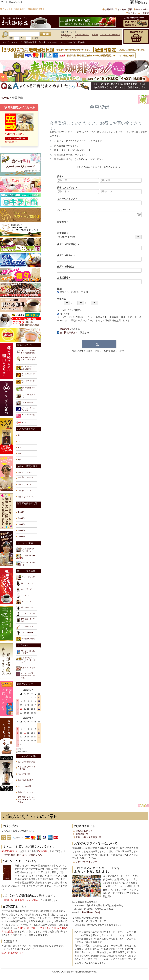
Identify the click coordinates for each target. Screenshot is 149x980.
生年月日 (62, 299)
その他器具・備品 (25, 639)
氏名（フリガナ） (68, 188)
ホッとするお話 (24, 774)
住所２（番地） (66, 255)
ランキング (16, 42)
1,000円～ (22, 512)
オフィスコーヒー (25, 614)
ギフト (21, 423)
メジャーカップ (25, 627)
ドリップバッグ (82, 35)
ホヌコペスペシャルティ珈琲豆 (25, 368)
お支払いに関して (84, 831)
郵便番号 (63, 222)
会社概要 (109, 9)
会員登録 (145, 13)
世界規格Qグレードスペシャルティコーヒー (26, 360)
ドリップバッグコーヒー (25, 396)
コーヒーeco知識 (24, 786)
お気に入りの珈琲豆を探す (73, 42)
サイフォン (23, 596)
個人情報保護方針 (69, 332)
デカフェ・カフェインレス (25, 409)
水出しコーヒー (25, 633)
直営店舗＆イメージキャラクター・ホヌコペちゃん (27, 799)
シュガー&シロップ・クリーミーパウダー (25, 660)
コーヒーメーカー (25, 583)
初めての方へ (143, 9)
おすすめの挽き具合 (26, 780)
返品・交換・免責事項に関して (91, 837)
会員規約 (64, 329)
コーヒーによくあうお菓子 (25, 652)
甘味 (20, 447)
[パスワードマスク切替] (139, 214)
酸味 (20, 460)
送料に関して (82, 834)
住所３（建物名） (66, 267)
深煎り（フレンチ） (26, 472)
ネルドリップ (24, 590)
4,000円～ (22, 530)
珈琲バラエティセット (25, 564)
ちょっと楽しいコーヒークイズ (27, 768)
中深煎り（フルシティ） (26, 478)
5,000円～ (22, 536)
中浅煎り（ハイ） (25, 491)
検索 (46, 34)
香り (20, 435)
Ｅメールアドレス (68, 199)
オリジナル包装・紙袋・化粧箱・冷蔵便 (25, 675)
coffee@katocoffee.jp (90, 912)
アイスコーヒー (72, 37)
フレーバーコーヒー (25, 416)
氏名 (61, 177)
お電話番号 (64, 278)
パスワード (64, 210)
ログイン (132, 13)
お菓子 (95, 35)
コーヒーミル (24, 602)
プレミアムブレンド (25, 375)
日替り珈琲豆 (30, 42)
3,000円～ (22, 524)
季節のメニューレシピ (27, 792)
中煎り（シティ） (25, 485)
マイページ (53, 42)
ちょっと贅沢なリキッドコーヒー (25, 550)
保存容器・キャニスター (25, 620)
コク (20, 441)
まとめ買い (66, 35)
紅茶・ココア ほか (26, 668)
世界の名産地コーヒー (25, 389)
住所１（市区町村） (69, 244)
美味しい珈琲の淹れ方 (27, 762)
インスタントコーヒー (25, 557)
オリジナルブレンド (25, 382)
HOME (5, 98)
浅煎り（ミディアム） (27, 497)
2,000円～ (22, 518)
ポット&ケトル (24, 608)
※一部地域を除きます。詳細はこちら (23, 855)
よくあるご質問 (125, 9)
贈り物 (42, 42)
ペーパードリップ (25, 577)
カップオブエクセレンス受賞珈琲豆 (25, 352)
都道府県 (63, 233)
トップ (5, 42)
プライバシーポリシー (86, 862)
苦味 (20, 454)
